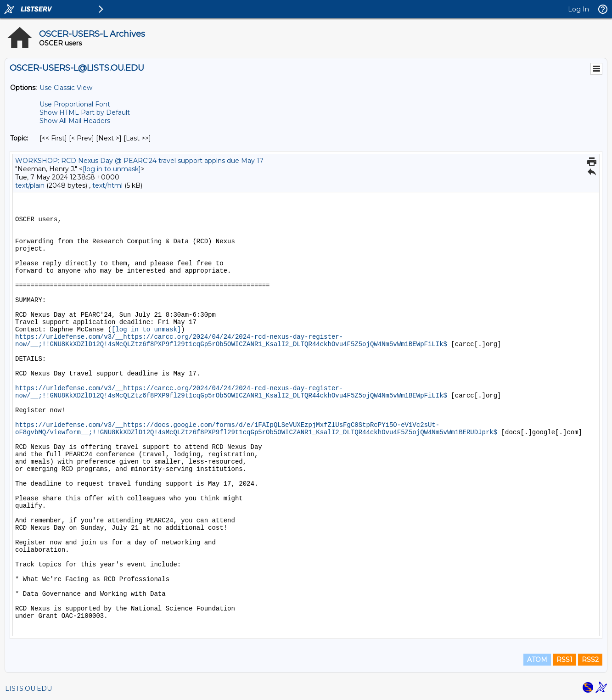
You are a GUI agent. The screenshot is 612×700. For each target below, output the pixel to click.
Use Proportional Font (75, 104)
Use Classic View (66, 88)
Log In (578, 9)
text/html (107, 185)
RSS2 (590, 660)
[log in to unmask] (112, 169)
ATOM (537, 660)
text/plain (30, 185)
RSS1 (564, 660)
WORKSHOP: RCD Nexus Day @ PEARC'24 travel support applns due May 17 (139, 161)
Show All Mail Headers (75, 121)
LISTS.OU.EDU (28, 689)
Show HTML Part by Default (85, 112)
